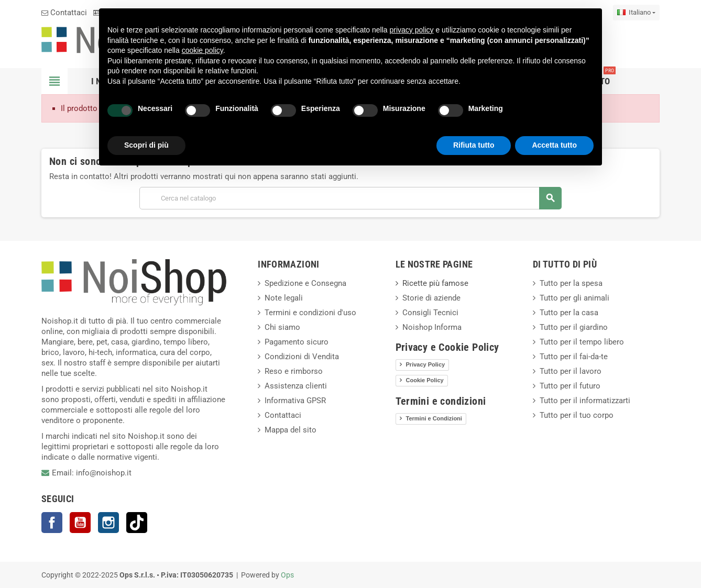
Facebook (52, 523)
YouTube (80, 523)
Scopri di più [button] (146, 145)
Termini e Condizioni (434, 418)
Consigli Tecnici (430, 313)
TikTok (137, 523)
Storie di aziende (431, 298)
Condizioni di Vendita (302, 357)
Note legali (284, 298)
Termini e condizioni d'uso (310, 313)
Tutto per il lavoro (571, 371)
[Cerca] (350, 198)
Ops (287, 575)
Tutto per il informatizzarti (585, 401)
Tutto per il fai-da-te (574, 357)
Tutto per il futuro (570, 386)
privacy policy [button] (412, 30)
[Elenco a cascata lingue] (636, 13)
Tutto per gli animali (574, 298)
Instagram (108, 523)
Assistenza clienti (296, 386)
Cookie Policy (425, 380)
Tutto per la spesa (571, 283)
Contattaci (64, 13)
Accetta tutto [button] (554, 145)
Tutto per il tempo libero (582, 342)
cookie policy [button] (202, 50)
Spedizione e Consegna (305, 283)
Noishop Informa (432, 327)
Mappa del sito (291, 430)
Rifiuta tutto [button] (474, 145)
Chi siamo (282, 327)
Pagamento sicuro (297, 342)
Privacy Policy (426, 364)
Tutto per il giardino (574, 327)
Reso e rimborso (294, 371)
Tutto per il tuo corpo (577, 415)
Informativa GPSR (295, 401)
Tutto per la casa (569, 313)
